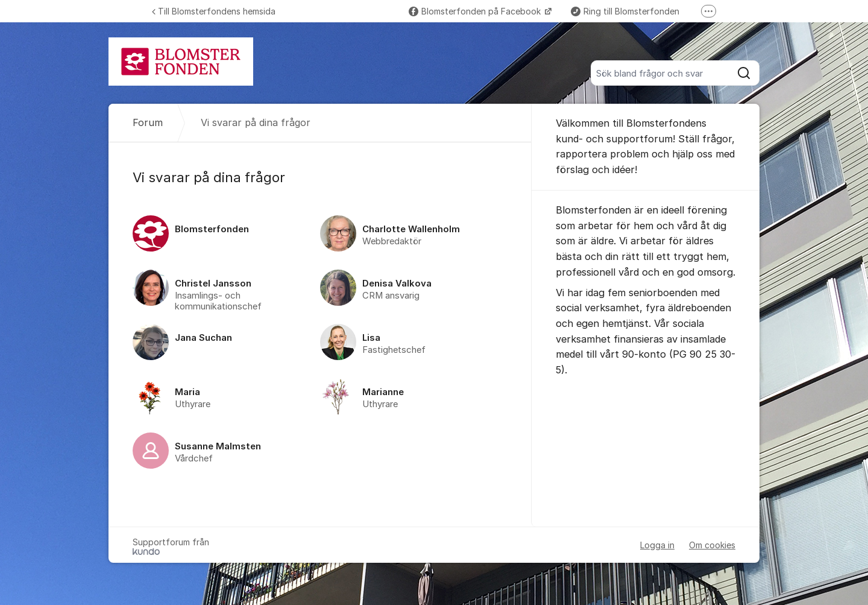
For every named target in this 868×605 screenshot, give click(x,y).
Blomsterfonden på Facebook (476, 11)
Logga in (657, 545)
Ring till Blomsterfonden (625, 11)
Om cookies (712, 545)
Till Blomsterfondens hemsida (214, 11)
